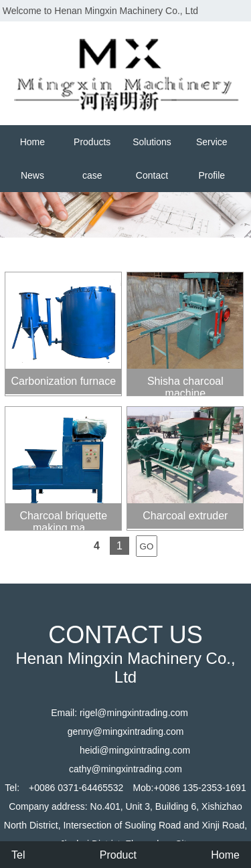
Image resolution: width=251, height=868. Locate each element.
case (92, 175)
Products (92, 142)
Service (212, 142)
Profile (212, 175)
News (32, 175)
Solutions (152, 142)
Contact (152, 175)
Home (32, 142)
